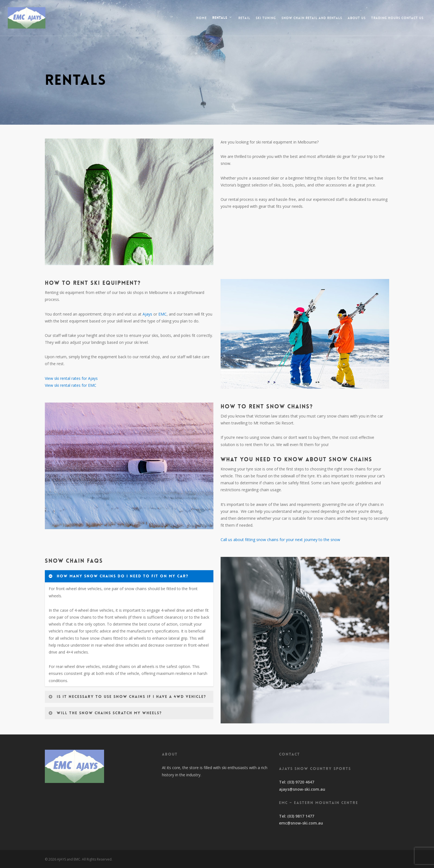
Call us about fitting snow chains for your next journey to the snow (280, 540)
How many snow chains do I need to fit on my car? (118, 576)
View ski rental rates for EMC (71, 385)
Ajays (147, 314)
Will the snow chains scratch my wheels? (105, 713)
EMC (162, 314)
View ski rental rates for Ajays (71, 378)
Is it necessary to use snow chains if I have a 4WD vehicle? (127, 697)
